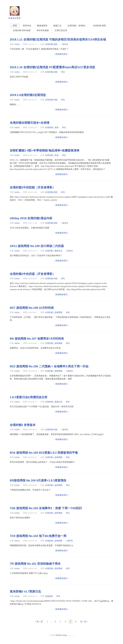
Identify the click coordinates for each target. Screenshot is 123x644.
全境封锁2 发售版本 (23, 425)
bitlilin (17, 44)
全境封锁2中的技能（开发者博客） (33, 187)
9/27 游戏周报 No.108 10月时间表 (32, 308)
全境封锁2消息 (51, 44)
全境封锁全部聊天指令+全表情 (30, 123)
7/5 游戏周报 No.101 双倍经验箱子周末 (35, 564)
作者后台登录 (14, 18)
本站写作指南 (43, 30)
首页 (15, 26)
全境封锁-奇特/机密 (22, 30)
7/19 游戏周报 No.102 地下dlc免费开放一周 (38, 536)
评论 (63, 72)
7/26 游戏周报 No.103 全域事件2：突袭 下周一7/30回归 (46, 508)
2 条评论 (69, 251)
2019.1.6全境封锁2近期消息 (28, 95)
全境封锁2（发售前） (77, 26)
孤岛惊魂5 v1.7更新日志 (25, 591)
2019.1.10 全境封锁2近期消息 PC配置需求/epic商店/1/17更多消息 (52, 67)
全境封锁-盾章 (99, 26)
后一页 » (84, 622)
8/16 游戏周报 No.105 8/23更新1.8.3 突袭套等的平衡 (44, 453)
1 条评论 (65, 44)
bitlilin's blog (61, 635)
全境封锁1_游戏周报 (54, 312)
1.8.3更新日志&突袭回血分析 (29, 397)
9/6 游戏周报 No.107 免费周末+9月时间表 (37, 339)
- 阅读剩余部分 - (61, 54)
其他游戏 (49, 596)
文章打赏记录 (61, 30)
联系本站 (27, 26)
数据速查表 (42, 26)
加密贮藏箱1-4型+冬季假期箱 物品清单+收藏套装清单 (45, 150)
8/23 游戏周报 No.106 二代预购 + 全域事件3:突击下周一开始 (49, 366)
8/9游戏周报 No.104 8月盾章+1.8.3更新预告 (38, 480)
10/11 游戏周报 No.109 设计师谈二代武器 (37, 246)
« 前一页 (39, 622)
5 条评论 (65, 430)
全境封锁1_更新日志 (54, 251)
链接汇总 (57, 26)
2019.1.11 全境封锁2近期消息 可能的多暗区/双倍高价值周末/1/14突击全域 (58, 39)
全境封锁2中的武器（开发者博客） (33, 274)
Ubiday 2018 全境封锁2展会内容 (31, 218)
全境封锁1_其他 (52, 127)
